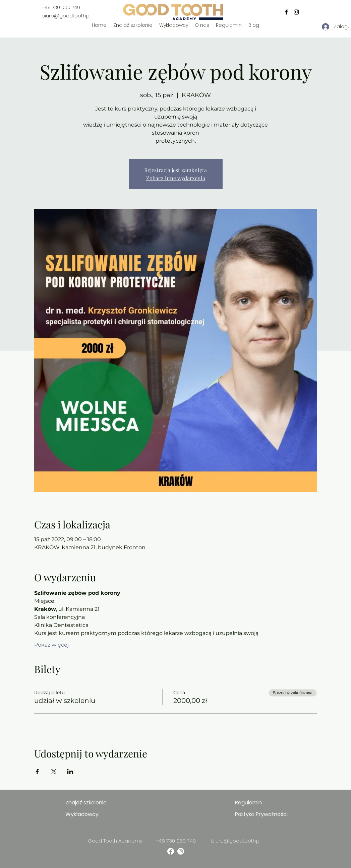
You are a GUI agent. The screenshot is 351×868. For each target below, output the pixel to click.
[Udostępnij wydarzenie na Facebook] (37, 772)
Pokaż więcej (51, 645)
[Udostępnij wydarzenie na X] (54, 772)
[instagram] (296, 12)
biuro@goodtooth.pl (66, 16)
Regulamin (248, 803)
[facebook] (286, 12)
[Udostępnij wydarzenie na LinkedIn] (70, 772)
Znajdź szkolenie (86, 803)
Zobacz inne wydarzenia (176, 178)
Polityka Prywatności (259, 814)
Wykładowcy (82, 814)
